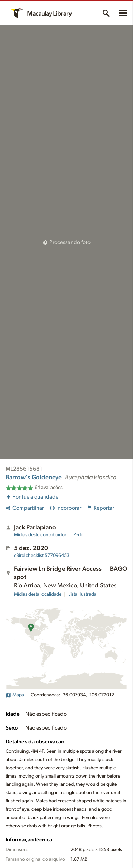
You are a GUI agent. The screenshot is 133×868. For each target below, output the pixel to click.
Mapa (15, 695)
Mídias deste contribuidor (40, 535)
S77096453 (42, 556)
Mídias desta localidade (38, 594)
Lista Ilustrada (82, 594)
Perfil (78, 535)
